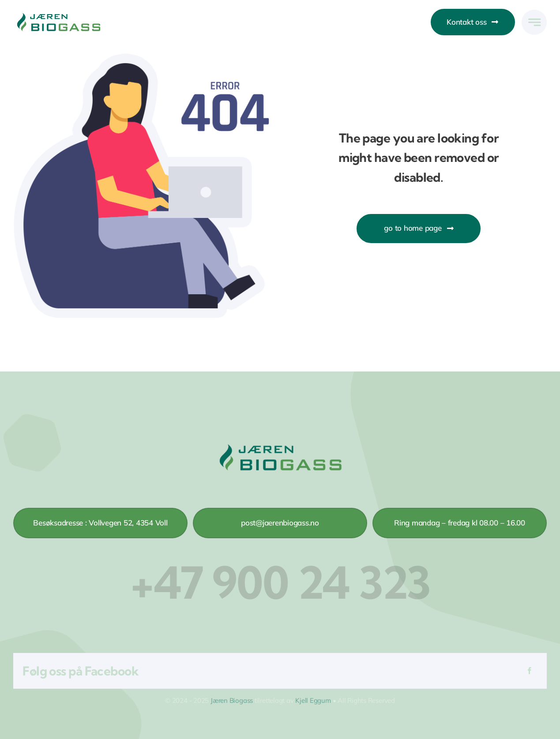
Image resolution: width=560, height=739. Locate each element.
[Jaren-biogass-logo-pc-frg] (58, 15)
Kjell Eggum (313, 700)
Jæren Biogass (232, 700)
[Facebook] (530, 671)
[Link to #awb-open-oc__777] (534, 22)
